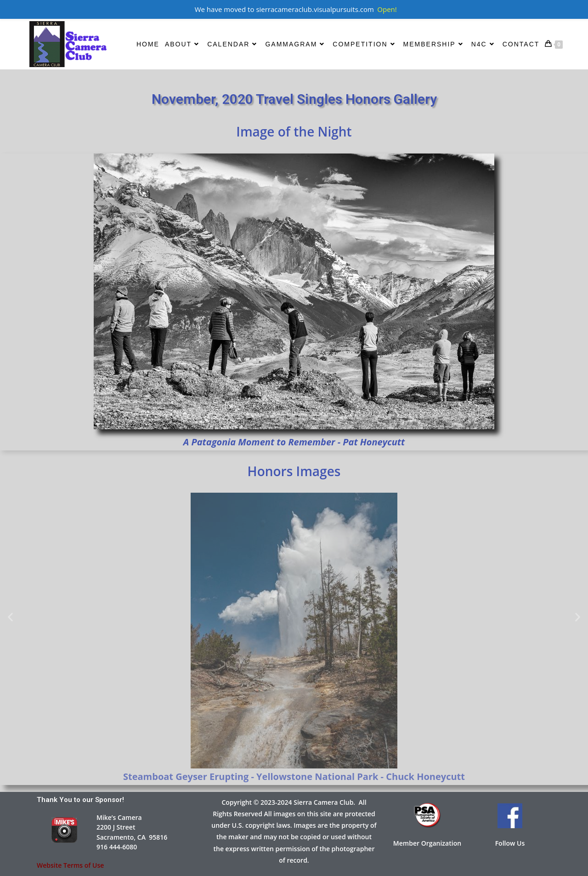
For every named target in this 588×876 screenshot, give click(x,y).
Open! (387, 9)
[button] (10, 617)
